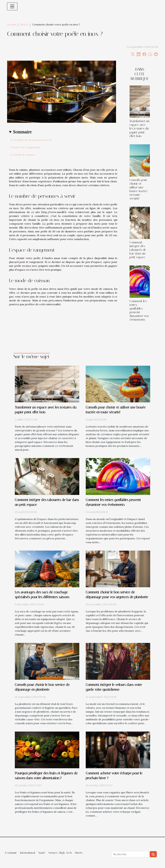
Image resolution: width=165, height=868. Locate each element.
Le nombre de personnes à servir (31, 140)
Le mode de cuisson (23, 155)
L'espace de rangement (25, 147)
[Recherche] (130, 854)
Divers (24, 24)
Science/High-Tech (60, 853)
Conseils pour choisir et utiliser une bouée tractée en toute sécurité (139, 189)
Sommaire (22, 132)
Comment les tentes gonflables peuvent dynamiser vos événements (139, 310)
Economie (11, 853)
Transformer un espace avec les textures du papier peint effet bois (139, 128)
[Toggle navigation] (12, 6)
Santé (42, 853)
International (28, 853)
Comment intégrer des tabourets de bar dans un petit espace (138, 250)
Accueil (11, 24)
